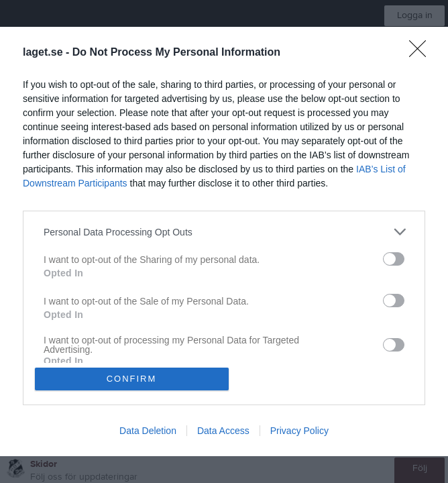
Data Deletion (148, 431)
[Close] (422, 53)
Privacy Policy (299, 431)
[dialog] (224, 241)
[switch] (394, 259)
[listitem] (224, 232)
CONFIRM (132, 379)
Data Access (223, 431)
